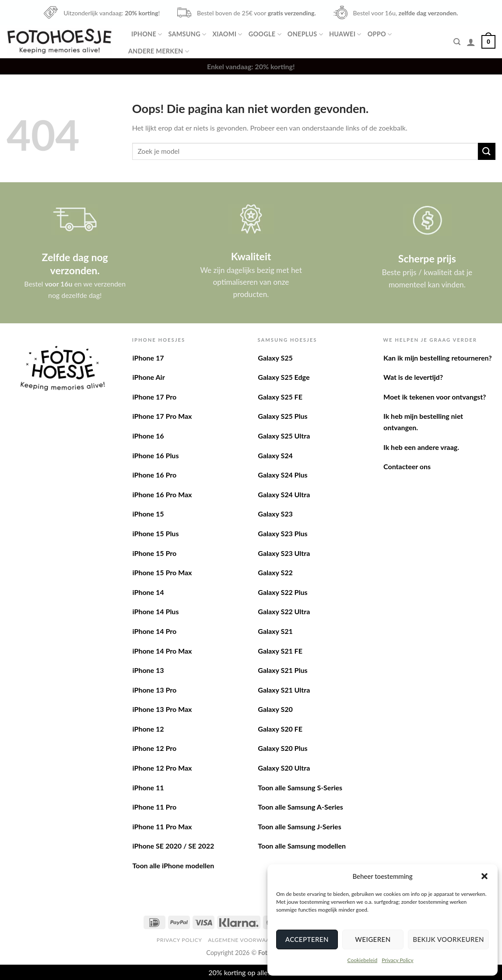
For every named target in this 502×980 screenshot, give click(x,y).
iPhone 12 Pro (155, 748)
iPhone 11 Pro (155, 807)
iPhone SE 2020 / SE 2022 (174, 846)
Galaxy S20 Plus (283, 748)
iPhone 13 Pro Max (162, 709)
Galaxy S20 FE (280, 729)
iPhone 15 (148, 514)
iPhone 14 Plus (156, 611)
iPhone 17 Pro (155, 397)
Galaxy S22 (275, 572)
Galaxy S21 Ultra (284, 690)
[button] (484, 876)
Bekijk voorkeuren (448, 939)
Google (265, 34)
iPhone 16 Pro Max (162, 494)
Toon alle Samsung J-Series (299, 826)
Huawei (345, 34)
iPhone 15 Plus (156, 533)
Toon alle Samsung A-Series (300, 807)
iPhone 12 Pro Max (162, 768)
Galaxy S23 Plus (283, 533)
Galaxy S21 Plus (283, 670)
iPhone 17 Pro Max (162, 416)
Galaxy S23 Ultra (284, 553)
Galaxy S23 (275, 514)
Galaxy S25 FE (280, 397)
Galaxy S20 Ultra (284, 768)
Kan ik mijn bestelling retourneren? (438, 358)
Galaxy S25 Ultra (284, 436)
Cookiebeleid (362, 960)
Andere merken (159, 51)
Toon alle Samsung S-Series (300, 787)
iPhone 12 (148, 729)
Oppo (380, 34)
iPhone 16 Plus (156, 455)
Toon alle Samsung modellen (302, 846)
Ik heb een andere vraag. (421, 447)
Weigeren (373, 939)
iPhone (147, 34)
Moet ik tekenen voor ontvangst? (435, 397)
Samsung (187, 34)
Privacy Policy (397, 960)
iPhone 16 (148, 436)
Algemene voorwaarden (247, 940)
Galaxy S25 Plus (283, 416)
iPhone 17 (148, 358)
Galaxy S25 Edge (284, 377)
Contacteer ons (407, 466)
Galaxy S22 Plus (283, 592)
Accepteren (307, 939)
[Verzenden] (487, 151)
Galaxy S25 (275, 358)
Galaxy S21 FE (280, 651)
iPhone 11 (148, 787)
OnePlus (305, 34)
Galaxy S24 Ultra (284, 494)
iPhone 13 (148, 670)
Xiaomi (227, 34)
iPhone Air (149, 377)
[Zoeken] (457, 42)
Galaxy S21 (275, 631)
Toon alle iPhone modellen (174, 865)
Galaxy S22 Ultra (284, 611)
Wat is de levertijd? (413, 377)
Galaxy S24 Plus (283, 475)
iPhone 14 (148, 592)
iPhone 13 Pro (155, 690)
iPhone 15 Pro (155, 553)
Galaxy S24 (275, 455)
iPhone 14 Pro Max (162, 651)
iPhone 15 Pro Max (162, 572)
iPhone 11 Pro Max (162, 826)
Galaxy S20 (275, 709)
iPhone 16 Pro (155, 475)
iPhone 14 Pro (155, 631)
